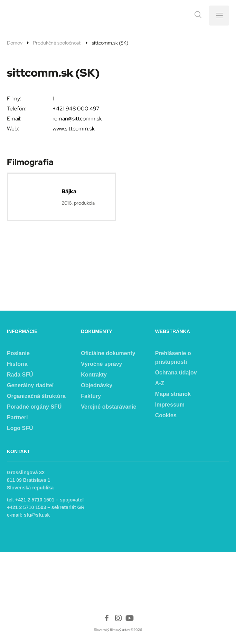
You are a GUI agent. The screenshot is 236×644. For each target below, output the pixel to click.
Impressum (170, 405)
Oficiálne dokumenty (108, 353)
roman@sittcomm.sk (77, 119)
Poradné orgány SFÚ (34, 407)
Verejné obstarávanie (108, 407)
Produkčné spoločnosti (57, 43)
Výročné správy (101, 364)
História (17, 364)
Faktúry (91, 396)
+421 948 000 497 (76, 109)
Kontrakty (94, 375)
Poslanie (18, 353)
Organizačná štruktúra (36, 396)
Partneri (17, 417)
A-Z (160, 383)
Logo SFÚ (20, 428)
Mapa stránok (173, 394)
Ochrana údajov (176, 373)
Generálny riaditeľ (31, 385)
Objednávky (97, 385)
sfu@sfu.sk (37, 515)
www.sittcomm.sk (74, 129)
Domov (15, 43)
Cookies (166, 415)
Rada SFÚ (20, 375)
